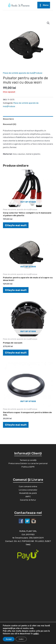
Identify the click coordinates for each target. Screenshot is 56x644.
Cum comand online (28, 486)
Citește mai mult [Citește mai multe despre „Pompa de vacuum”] (16, 353)
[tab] (28, 119)
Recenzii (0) (10, 124)
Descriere (8, 119)
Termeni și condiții (28, 460)
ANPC (28, 496)
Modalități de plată (28, 493)
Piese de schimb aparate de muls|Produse (23, 73)
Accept (9, 639)
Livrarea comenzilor (28, 490)
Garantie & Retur (28, 500)
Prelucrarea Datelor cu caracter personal (28, 463)
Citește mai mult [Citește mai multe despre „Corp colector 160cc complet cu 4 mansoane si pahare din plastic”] (16, 225)
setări (36, 634)
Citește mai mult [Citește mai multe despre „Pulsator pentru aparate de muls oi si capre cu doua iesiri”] (16, 290)
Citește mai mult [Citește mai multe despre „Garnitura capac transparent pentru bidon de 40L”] (16, 425)
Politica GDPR (28, 467)
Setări (21, 639)
